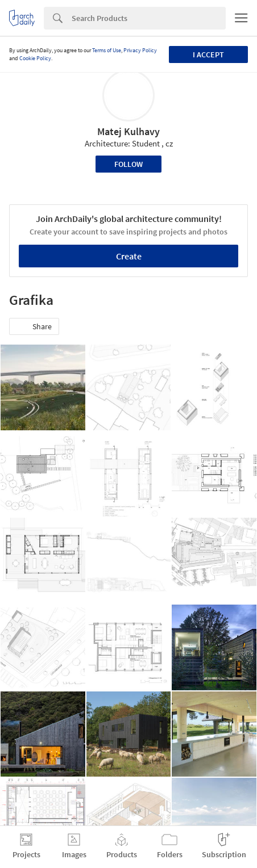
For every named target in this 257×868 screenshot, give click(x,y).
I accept (208, 54)
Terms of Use (107, 50)
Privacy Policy (140, 50)
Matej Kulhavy (128, 131)
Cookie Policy (35, 58)
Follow (128, 164)
